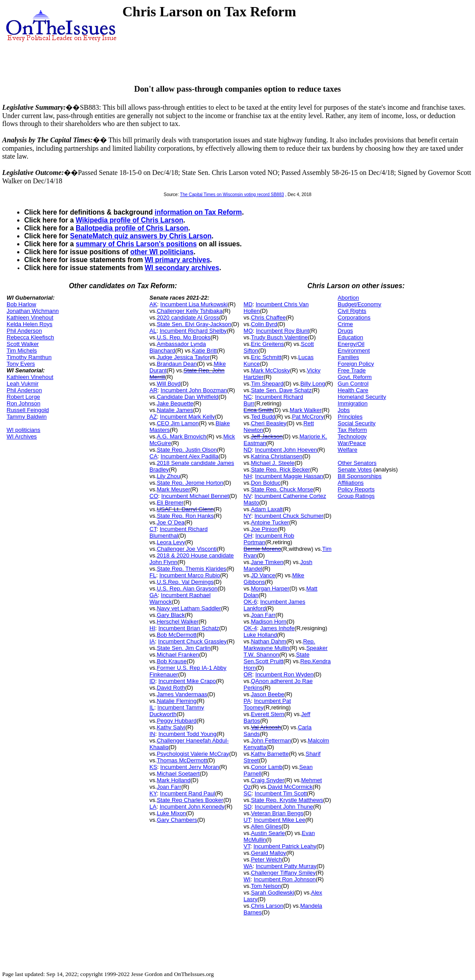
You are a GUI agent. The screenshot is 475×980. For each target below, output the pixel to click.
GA (154, 595)
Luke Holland (260, 635)
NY (247, 516)
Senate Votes (355, 470)
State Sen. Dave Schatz (281, 390)
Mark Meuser (173, 489)
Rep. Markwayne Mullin (279, 645)
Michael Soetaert (178, 774)
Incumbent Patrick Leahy (285, 846)
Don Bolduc (266, 483)
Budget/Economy (359, 304)
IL (152, 707)
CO (154, 496)
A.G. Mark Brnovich (182, 436)
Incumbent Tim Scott (281, 793)
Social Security (357, 423)
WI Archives (22, 436)
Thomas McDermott (182, 760)
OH (248, 536)
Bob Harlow (21, 304)
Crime (345, 324)
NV (247, 496)
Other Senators (357, 463)
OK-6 (250, 602)
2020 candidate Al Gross (188, 317)
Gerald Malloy (269, 853)
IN (153, 734)
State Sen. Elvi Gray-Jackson (194, 324)
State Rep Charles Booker (190, 800)
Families (348, 357)
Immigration (353, 403)
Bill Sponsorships (360, 476)
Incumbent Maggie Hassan (289, 476)
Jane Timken (267, 562)
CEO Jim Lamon (178, 423)
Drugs (345, 331)
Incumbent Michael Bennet (195, 496)
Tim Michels (22, 351)
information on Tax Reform (198, 212)
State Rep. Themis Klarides (191, 569)
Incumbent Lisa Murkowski (194, 304)
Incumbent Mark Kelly (187, 417)
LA (153, 807)
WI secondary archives (182, 268)
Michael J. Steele (273, 463)
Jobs (344, 410)
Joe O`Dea (171, 522)
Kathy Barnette (270, 754)
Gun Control (353, 384)
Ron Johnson (24, 403)
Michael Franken (178, 655)
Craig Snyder (268, 780)
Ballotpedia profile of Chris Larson (132, 228)
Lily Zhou (168, 476)
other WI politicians (162, 252)
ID (153, 681)
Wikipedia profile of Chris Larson (129, 220)
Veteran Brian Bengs (277, 813)
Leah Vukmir (23, 384)
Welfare (348, 450)
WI (247, 879)
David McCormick (290, 787)
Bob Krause (172, 661)
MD (248, 304)
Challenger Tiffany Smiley (283, 873)
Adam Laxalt (267, 509)
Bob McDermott (177, 635)
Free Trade (352, 370)
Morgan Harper (270, 588)
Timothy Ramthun (29, 357)
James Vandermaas (182, 694)
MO (248, 331)
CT (153, 529)
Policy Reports (356, 489)
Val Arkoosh (266, 727)
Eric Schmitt (266, 357)
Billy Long (313, 384)
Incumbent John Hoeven (286, 450)
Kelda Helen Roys (29, 324)
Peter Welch (267, 859)
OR (248, 674)
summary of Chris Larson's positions (136, 244)
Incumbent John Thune (284, 807)
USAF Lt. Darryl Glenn (185, 509)
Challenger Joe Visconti (187, 549)
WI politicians (24, 430)
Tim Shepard (267, 384)
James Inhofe (277, 628)
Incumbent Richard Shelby (193, 331)
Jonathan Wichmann (33, 311)
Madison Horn (269, 622)
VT (247, 846)
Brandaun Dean (177, 364)
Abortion (348, 298)
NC (248, 397)
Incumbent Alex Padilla (190, 456)
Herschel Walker (178, 622)
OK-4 (250, 628)
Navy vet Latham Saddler (189, 608)
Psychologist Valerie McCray (193, 754)
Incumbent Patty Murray (286, 866)
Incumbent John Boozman (194, 390)
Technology (352, 436)
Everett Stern (268, 714)
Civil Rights (352, 311)
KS (153, 767)
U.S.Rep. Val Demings (185, 582)
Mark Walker (306, 410)
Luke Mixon (171, 813)
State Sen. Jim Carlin (184, 648)
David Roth (171, 688)
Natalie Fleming (177, 701)
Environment (354, 351)
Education (350, 337)
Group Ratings (356, 496)
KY (153, 793)
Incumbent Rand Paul (187, 793)
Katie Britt (204, 351)
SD (247, 807)
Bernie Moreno (262, 549)
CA (154, 456)
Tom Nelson (266, 886)
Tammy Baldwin (27, 417)
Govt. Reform (355, 377)
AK (153, 304)
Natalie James (175, 410)
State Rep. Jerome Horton (190, 483)
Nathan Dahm (269, 641)
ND (248, 450)
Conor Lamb (267, 767)
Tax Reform (352, 430)
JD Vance (263, 575)
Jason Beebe (268, 694)
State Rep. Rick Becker (280, 470)
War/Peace (352, 443)
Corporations (354, 317)
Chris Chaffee (268, 317)
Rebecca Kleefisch (30, 337)
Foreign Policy (356, 364)
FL (153, 575)
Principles (350, 417)
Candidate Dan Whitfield (188, 397)
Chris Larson (267, 906)
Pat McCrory (308, 417)
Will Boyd (169, 384)
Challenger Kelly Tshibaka (190, 311)
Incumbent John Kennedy (192, 807)
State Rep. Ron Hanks (185, 516)
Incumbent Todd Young (188, 734)
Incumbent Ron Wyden (284, 674)
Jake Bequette (175, 403)
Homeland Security (362, 397)
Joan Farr (169, 787)
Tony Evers (21, 364)
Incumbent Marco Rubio (190, 575)
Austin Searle (268, 833)
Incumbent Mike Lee (279, 820)
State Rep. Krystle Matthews (287, 800)
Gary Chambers (177, 820)
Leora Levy (171, 542)
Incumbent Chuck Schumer (289, 516)
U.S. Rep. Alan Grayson (187, 588)
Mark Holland (174, 780)
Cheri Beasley (269, 423)
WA (248, 866)
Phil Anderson (24, 331)
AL (153, 331)
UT (247, 820)
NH (248, 476)
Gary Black (171, 615)
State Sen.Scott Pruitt (276, 658)
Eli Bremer (170, 503)
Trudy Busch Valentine (279, 337)
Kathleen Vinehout (30, 317)
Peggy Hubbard (177, 721)
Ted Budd (263, 417)
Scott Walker (23, 344)
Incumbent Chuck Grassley (192, 641)
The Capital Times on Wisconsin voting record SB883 (232, 195)
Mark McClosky (271, 370)
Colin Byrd (264, 324)
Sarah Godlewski (272, 893)
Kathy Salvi (171, 727)
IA (152, 641)
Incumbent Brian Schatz (189, 628)
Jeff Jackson (267, 436)
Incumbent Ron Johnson (285, 879)
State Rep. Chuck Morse (282, 489)
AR (154, 390)
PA (247, 701)
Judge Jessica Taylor (183, 357)
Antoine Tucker (270, 522)
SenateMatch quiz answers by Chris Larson (141, 236)
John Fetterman (271, 741)
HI (153, 628)
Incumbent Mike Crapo (187, 681)
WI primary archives (177, 260)
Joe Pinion (264, 529)
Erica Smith (258, 410)
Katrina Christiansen (277, 456)
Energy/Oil (351, 344)
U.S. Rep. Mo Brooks (184, 337)
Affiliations (351, 483)
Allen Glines (266, 826)
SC (247, 793)
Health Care (353, 390)
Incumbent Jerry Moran (190, 767)
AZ (153, 417)
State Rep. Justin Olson (187, 450)
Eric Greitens (267, 344)
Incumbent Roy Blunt (282, 331)
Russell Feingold (28, 410)
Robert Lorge (23, 397)
